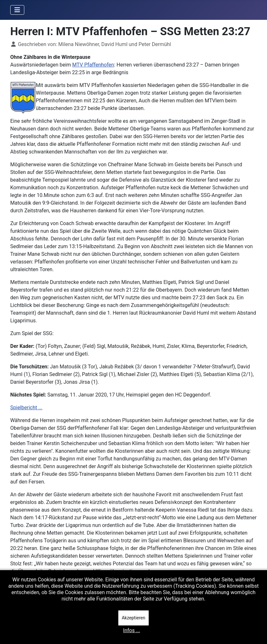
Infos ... (132, 630)
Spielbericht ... (26, 408)
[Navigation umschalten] (17, 10)
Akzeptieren (134, 618)
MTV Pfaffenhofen (93, 65)
